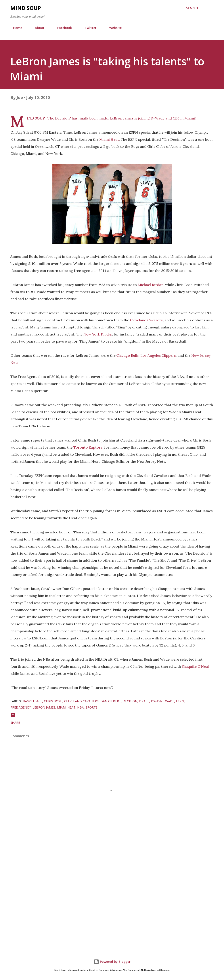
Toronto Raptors (88, 447)
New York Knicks (98, 334)
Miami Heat (109, 139)
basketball (33, 701)
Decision (130, 701)
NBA (80, 707)
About (37, 28)
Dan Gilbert (111, 701)
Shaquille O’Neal (195, 666)
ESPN (180, 701)
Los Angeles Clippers (158, 355)
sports (92, 707)
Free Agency (21, 707)
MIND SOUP (36, 118)
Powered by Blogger (112, 962)
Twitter (88, 28)
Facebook (62, 28)
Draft (144, 701)
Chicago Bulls (127, 355)
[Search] (192, 8)
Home (15, 28)
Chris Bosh (53, 701)
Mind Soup (26, 8)
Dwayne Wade (163, 701)
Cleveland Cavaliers (146, 320)
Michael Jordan (151, 285)
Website (113, 28)
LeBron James (122, 118)
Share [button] (15, 723)
